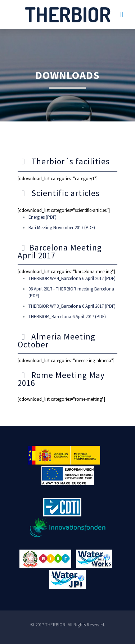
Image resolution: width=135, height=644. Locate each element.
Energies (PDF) (42, 217)
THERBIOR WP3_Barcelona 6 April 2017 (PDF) (72, 306)
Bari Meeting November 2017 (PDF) (62, 228)
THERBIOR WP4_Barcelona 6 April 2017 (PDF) (72, 278)
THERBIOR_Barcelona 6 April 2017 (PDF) (67, 317)
